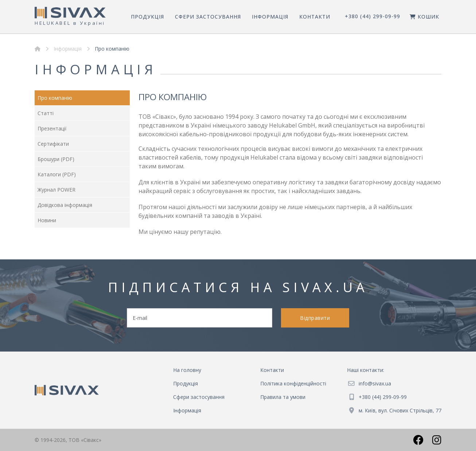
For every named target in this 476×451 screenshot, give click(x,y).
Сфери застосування (208, 17)
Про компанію (55, 98)
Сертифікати (53, 144)
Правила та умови (283, 397)
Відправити (315, 318)
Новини (47, 220)
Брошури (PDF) (56, 159)
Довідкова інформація (65, 205)
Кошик (424, 17)
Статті (46, 113)
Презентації (52, 128)
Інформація (270, 17)
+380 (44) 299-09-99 (372, 16)
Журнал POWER (56, 190)
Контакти (315, 17)
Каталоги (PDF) (57, 174)
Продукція (147, 17)
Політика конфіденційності (293, 383)
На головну (187, 370)
